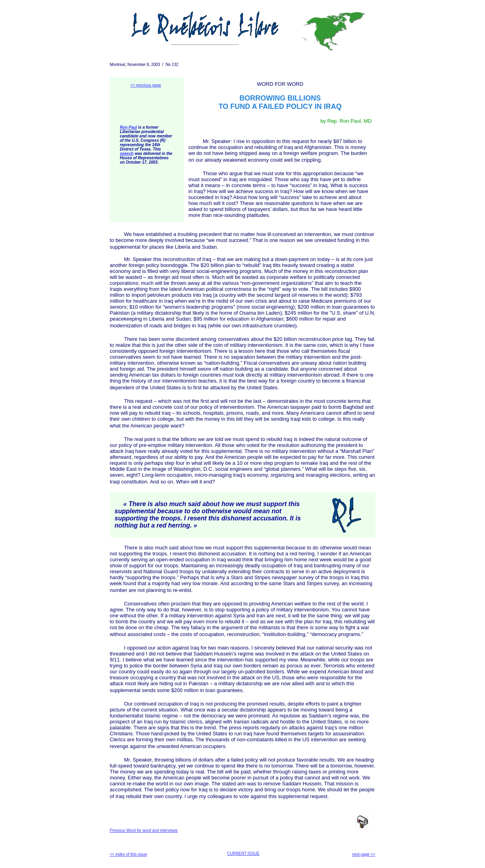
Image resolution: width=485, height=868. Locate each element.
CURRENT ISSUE (243, 854)
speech (127, 154)
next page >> (364, 854)
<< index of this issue (129, 854)
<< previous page (146, 85)
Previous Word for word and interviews (144, 830)
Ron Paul (128, 127)
